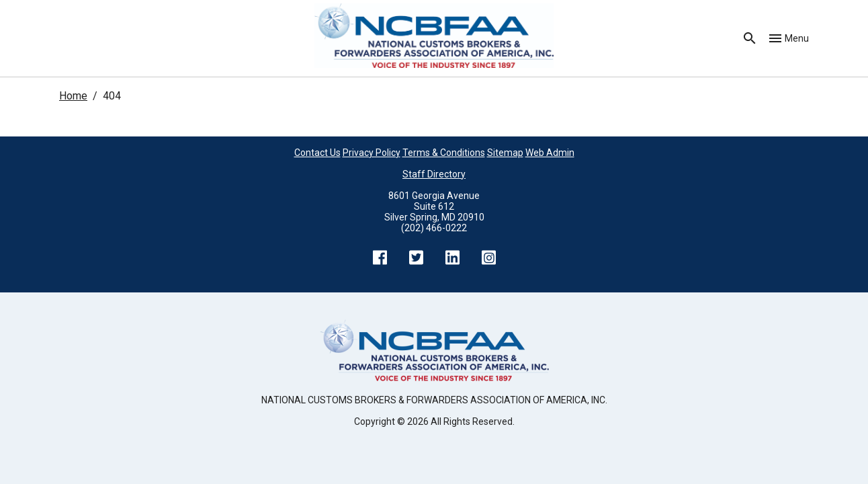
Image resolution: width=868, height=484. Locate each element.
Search (750, 38)
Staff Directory (434, 174)
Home (73, 96)
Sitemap (505, 153)
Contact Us (317, 153)
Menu (797, 38)
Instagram (488, 257)
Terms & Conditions (444, 153)
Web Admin (550, 153)
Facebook (380, 257)
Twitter (416, 257)
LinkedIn (452, 257)
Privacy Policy (372, 153)
